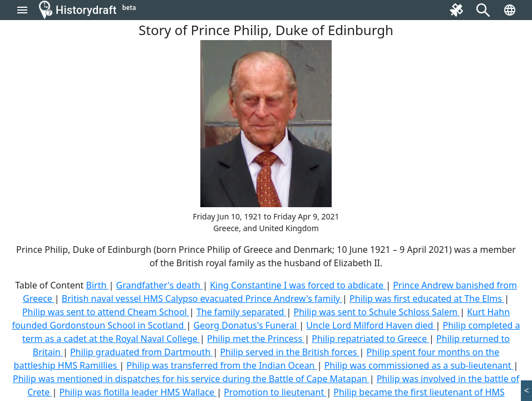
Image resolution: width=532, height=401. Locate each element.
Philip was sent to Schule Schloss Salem (376, 312)
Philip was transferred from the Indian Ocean (221, 365)
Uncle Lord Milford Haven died (371, 325)
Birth (98, 285)
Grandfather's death (159, 285)
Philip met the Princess (256, 339)
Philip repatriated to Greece (370, 339)
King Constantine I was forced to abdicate (298, 285)
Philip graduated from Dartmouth (142, 352)
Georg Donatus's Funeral (246, 325)
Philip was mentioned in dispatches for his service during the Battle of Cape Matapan (191, 379)
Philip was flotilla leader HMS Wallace (138, 392)
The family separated (242, 312)
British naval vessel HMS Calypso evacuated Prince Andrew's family (202, 299)
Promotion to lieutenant (275, 392)
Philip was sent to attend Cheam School (106, 312)
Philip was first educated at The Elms (427, 299)
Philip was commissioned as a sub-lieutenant (419, 365)
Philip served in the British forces (289, 352)
